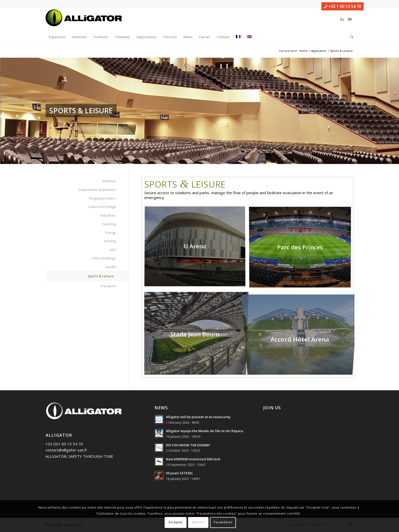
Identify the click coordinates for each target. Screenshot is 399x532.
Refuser (198, 522)
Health (111, 267)
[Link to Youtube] (350, 19)
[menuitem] (57, 37)
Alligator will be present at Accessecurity (198, 417)
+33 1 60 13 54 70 (343, 6)
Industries (108, 215)
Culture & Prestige (102, 207)
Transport (108, 286)
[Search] (350, 37)
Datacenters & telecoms (97, 190)
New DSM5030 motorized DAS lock (193, 459)
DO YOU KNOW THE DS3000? (188, 445)
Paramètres (223, 522)
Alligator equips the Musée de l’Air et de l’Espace (205, 431)
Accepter (176, 522)
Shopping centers (102, 198)
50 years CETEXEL (180, 473)
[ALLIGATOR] (84, 19)
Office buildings (104, 258)
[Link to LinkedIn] (342, 19)
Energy (110, 233)
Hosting (110, 241)
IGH (113, 250)
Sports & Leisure (101, 276)
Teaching (109, 224)
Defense (109, 181)
